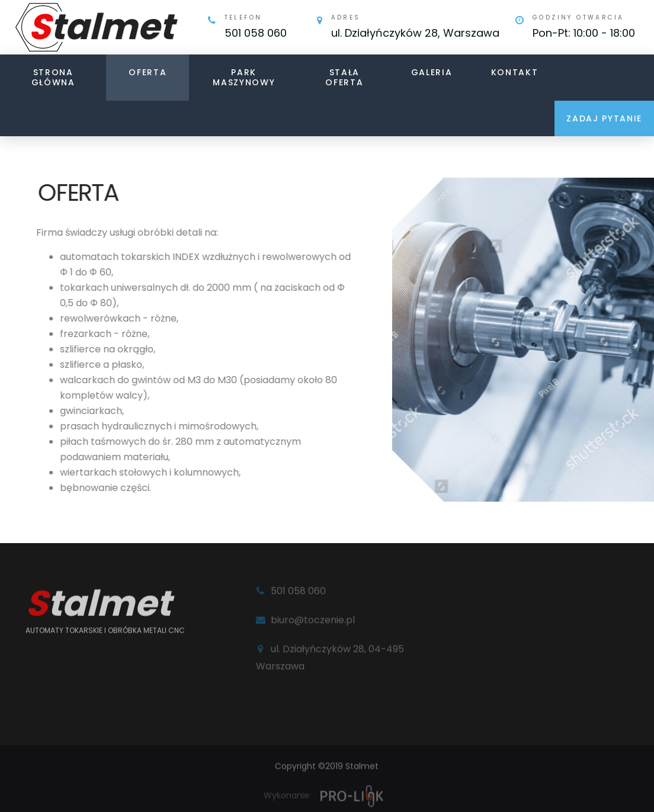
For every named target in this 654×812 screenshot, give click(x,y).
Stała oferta (344, 77)
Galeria (432, 72)
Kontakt (515, 72)
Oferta (148, 72)
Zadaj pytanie (604, 118)
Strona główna (53, 77)
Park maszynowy (244, 77)
